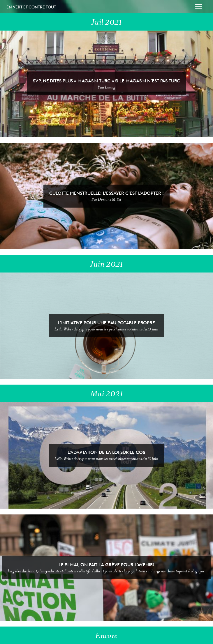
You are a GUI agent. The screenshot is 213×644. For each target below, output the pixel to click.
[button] (199, 8)
